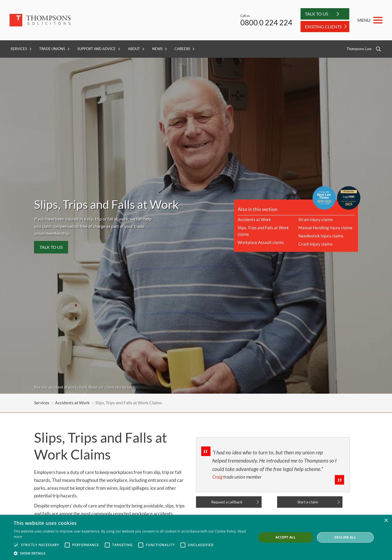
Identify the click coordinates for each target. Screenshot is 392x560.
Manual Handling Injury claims (325, 228)
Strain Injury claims (316, 219)
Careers (182, 49)
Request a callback (227, 502)
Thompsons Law (359, 49)
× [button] (386, 521)
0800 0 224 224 (266, 22)
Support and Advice (97, 49)
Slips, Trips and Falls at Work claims (263, 231)
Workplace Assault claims (261, 242)
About (134, 49)
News (157, 49)
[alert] (196, 537)
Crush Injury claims (316, 244)
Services (19, 49)
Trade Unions (52, 49)
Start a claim (308, 502)
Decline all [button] (345, 537)
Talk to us (51, 247)
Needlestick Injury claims (321, 236)
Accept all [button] (286, 537)
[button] (131, 553)
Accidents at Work (254, 219)
